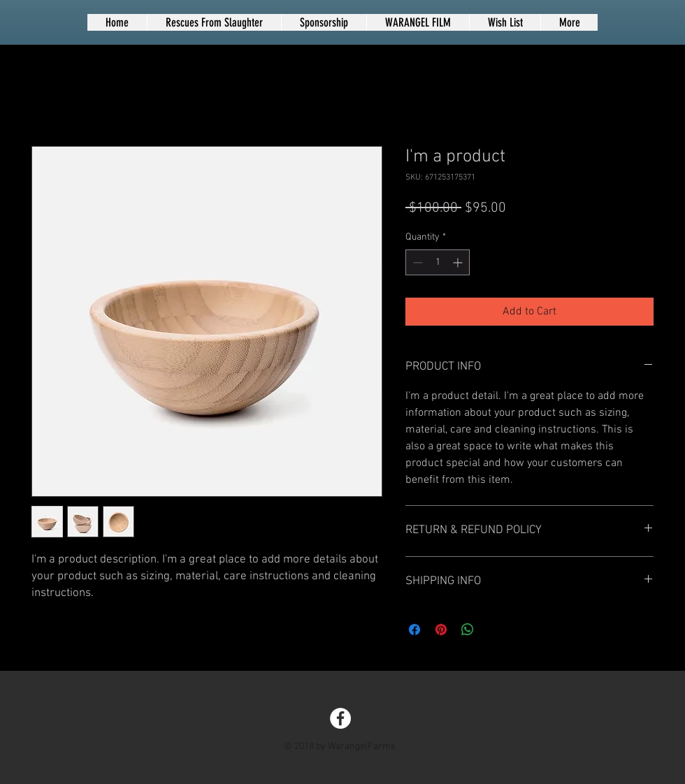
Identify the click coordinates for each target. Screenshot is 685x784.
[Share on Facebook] (414, 630)
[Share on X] (494, 630)
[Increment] (459, 262)
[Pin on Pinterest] (441, 630)
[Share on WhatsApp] (468, 630)
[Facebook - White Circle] (340, 718)
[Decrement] (416, 262)
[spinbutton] (438, 262)
